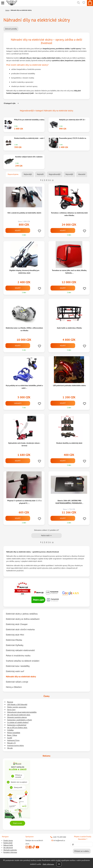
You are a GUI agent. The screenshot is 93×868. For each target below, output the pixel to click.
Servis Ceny (11, 710)
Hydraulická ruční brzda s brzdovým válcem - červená (24, 444)
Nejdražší (40, 174)
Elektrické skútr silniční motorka (20, 629)
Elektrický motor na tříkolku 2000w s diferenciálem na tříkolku (24, 329)
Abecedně (82, 174)
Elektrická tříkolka (14, 640)
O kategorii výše (10, 103)
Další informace (48, 864)
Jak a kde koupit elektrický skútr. (19, 715)
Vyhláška (10, 730)
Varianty (18, 403)
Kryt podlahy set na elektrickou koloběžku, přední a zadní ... (24, 387)
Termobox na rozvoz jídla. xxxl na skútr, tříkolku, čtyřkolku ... (69, 272)
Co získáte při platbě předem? (18, 722)
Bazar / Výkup (12, 735)
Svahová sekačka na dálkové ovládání (23, 661)
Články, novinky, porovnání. (17, 707)
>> (53, 180)
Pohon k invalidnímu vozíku (18, 656)
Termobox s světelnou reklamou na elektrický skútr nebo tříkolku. (69, 214)
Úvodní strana (8, 841)
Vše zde (10, 748)
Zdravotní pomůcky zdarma (17, 717)
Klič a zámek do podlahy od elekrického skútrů (24, 213)
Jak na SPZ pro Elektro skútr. (17, 728)
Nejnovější (69, 174)
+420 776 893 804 (58, 837)
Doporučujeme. (13, 174)
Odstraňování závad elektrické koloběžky (22, 712)
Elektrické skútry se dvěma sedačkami (23, 619)
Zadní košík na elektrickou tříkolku (69, 328)
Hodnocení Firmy (13, 740)
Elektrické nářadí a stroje (17, 682)
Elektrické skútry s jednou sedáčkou (22, 614)
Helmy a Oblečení (14, 687)
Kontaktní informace (10, 852)
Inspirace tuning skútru (15, 745)
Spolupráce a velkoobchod (17, 725)
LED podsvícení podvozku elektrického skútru (69, 385)
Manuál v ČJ (11, 743)
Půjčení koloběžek (14, 733)
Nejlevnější (28, 174)
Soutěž (10, 738)
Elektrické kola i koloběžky (18, 666)
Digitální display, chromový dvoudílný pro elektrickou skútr (24, 272)
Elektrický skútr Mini (15, 635)
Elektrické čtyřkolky (15, 645)
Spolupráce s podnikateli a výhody (20, 720)
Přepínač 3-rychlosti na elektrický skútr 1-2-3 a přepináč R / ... (24, 502)
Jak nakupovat (8, 848)
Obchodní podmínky (10, 850)
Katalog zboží (8, 843)
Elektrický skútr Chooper (17, 624)
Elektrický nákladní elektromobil (20, 650)
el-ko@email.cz (58, 840)
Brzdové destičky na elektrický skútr (69, 443)
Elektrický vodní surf (15, 671)
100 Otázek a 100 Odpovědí (17, 704)
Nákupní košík (8, 845)
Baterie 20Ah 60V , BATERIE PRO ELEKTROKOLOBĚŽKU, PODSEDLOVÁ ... (69, 502)
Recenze (10, 702)
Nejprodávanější (55, 174)
